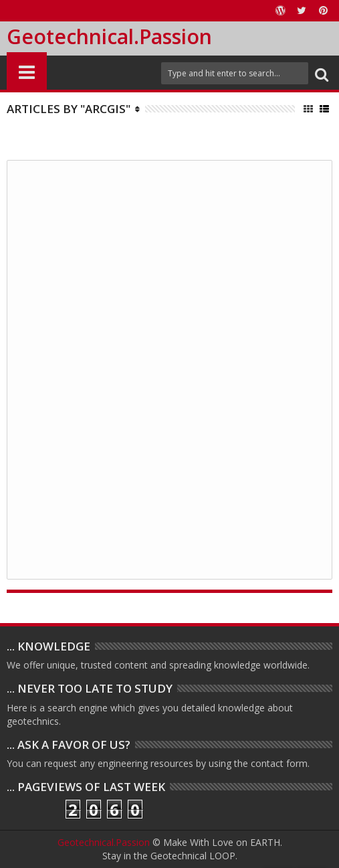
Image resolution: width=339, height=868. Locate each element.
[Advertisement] (169, 368)
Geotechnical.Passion (109, 36)
